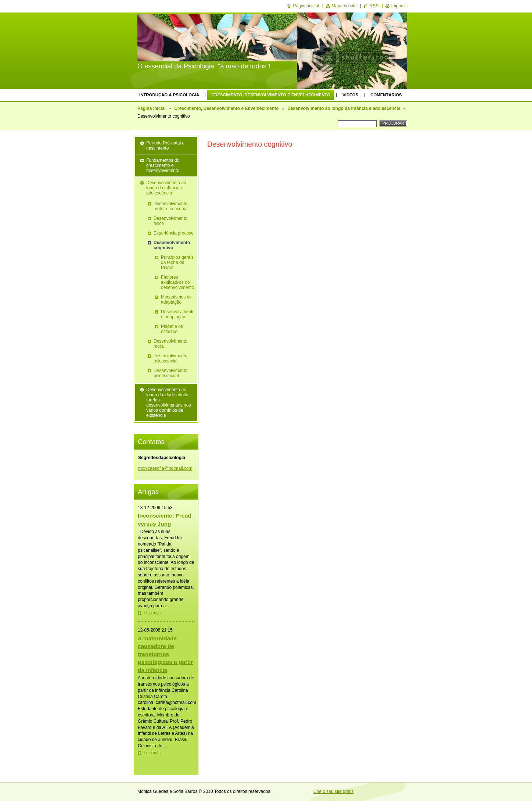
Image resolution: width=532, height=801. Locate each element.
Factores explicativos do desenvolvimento (177, 282)
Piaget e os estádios (172, 329)
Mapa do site (344, 6)
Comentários (386, 95)
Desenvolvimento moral (170, 344)
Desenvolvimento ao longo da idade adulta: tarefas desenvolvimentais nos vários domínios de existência (168, 403)
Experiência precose (174, 233)
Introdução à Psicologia (169, 95)
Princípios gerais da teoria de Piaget (177, 262)
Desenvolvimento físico (170, 221)
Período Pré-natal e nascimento (165, 146)
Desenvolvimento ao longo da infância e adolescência (344, 108)
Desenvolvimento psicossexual (170, 373)
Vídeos (350, 95)
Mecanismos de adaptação (176, 300)
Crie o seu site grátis (333, 791)
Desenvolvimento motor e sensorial (170, 206)
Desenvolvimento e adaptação (177, 314)
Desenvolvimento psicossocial (170, 358)
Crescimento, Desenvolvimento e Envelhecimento (271, 95)
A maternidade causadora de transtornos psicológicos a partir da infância (165, 654)
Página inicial (152, 108)
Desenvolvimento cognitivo (172, 245)
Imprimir (399, 6)
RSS (374, 6)
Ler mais (152, 613)
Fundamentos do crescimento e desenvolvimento (163, 165)
